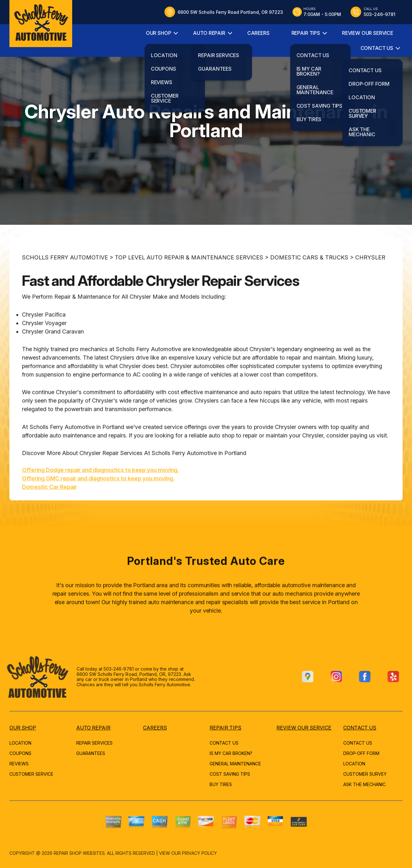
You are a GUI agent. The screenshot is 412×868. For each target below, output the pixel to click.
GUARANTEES (91, 753)
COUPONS (20, 753)
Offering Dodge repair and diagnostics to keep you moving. (100, 490)
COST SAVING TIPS (230, 774)
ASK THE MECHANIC (364, 784)
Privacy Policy (199, 853)
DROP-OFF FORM (361, 753)
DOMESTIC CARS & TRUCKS (309, 277)
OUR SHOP (159, 33)
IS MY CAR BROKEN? (231, 753)
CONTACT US (377, 48)
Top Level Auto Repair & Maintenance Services (189, 277)
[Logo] (41, 24)
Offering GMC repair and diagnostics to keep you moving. (98, 498)
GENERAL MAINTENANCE (235, 764)
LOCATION (20, 743)
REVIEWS (19, 764)
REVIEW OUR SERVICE (368, 33)
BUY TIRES (221, 784)
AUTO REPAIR (209, 33)
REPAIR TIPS (306, 33)
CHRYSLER (370, 277)
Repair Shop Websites (79, 853)
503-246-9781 (99, 669)
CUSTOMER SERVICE (31, 774)
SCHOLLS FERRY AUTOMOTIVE (65, 277)
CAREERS (258, 33)
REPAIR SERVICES (94, 743)
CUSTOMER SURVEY (365, 774)
